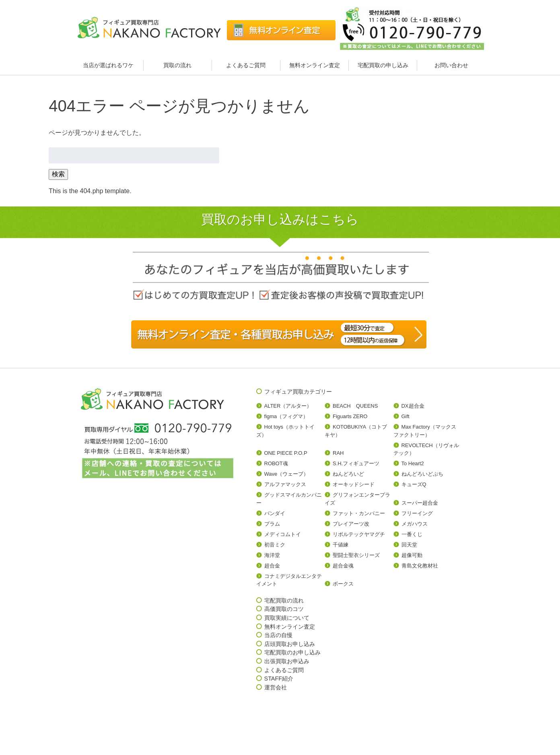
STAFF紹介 (279, 679)
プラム (272, 524)
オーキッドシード (354, 484)
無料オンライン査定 (315, 65)
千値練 (341, 545)
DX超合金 (413, 406)
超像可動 (412, 555)
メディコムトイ (283, 534)
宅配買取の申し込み (383, 65)
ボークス (343, 584)
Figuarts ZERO (350, 416)
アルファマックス (285, 484)
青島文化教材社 (420, 566)
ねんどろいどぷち (422, 474)
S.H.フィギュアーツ (356, 463)
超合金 (272, 566)
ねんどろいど (348, 474)
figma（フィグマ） (286, 416)
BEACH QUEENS (355, 406)
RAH (338, 453)
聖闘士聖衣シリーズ (356, 555)
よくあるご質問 (246, 65)
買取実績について (287, 618)
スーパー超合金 (420, 503)
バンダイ (275, 513)
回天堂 (409, 545)
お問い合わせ (451, 65)
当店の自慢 (278, 635)
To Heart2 (413, 463)
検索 (58, 174)
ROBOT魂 (276, 463)
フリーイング (417, 513)
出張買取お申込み (287, 661)
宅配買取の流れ (284, 600)
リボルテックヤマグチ (359, 534)
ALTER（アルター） (288, 406)
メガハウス (415, 524)
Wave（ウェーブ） (287, 474)
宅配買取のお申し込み (292, 652)
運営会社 (276, 687)
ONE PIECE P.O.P (286, 453)
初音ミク (275, 545)
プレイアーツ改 (351, 524)
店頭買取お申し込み (290, 644)
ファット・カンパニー (359, 513)
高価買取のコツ (284, 609)
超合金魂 (343, 566)
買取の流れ (177, 65)
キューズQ (414, 484)
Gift (406, 416)
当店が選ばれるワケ (109, 65)
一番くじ (412, 534)
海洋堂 (272, 555)
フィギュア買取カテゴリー (298, 392)
